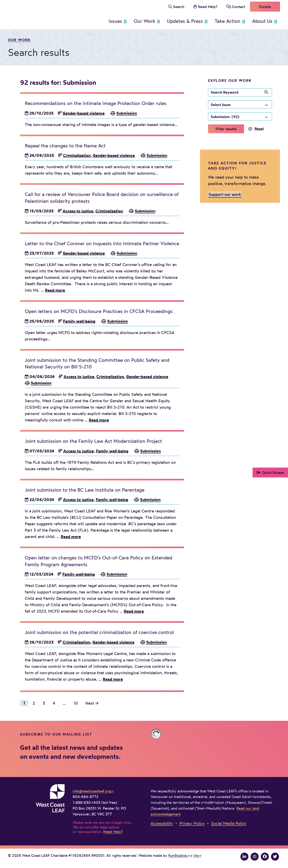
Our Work (144, 21)
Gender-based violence (84, 113)
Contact (238, 7)
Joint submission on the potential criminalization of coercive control (99, 632)
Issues (115, 21)
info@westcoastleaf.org (92, 791)
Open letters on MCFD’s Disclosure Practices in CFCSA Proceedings (99, 311)
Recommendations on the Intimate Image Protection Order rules (96, 103)
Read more (55, 290)
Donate (265, 7)
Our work (19, 40)
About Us (262, 21)
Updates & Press (185, 21)
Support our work (225, 194)
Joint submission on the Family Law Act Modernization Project (93, 441)
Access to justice (78, 211)
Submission (127, 113)
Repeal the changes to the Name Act (65, 146)
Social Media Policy (229, 823)
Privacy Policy (192, 823)
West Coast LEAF (38, 14)
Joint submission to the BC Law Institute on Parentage (85, 490)
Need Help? (208, 7)
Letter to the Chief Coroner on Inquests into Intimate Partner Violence (102, 243)
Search (179, 7)
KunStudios (177, 855)
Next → (92, 703)
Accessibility (162, 823)
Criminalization (77, 155)
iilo (196, 855)
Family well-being (79, 321)
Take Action (227, 21)
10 (76, 703)
